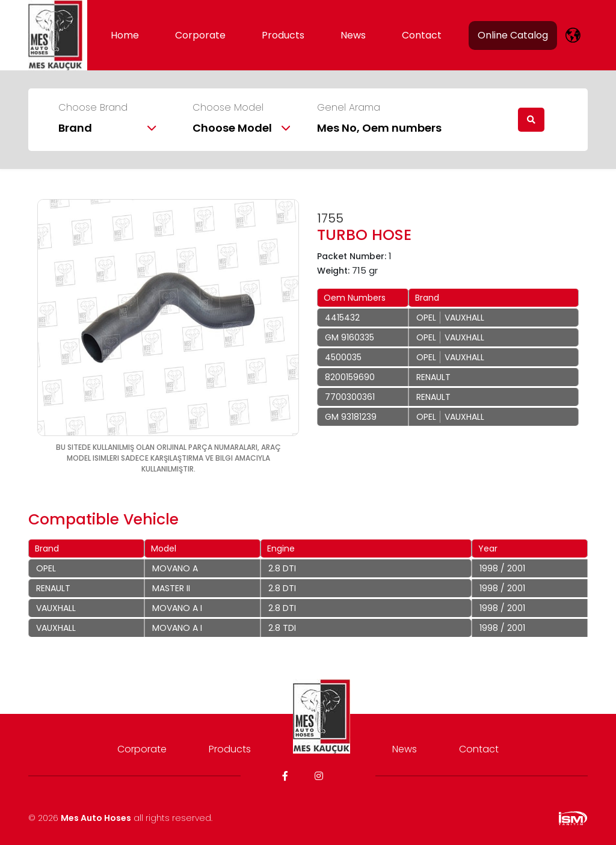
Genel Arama (349, 108)
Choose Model (228, 108)
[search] (531, 120)
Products (283, 35)
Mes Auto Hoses (96, 818)
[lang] (573, 35)
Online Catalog (513, 35)
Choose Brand (93, 108)
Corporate (200, 35)
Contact (422, 35)
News (353, 35)
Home (125, 35)
